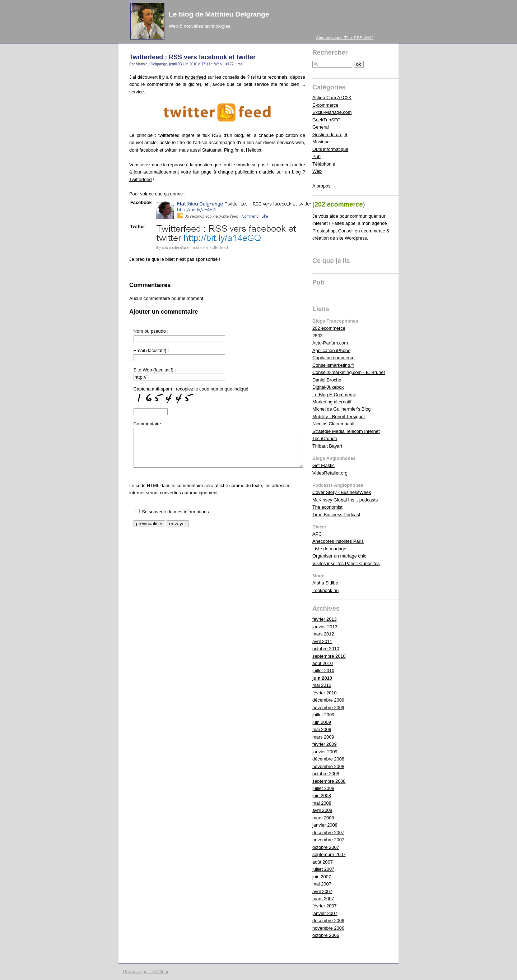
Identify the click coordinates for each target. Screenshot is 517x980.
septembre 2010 (329, 656)
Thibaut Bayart (327, 446)
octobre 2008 (326, 774)
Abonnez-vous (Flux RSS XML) (345, 38)
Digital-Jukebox (328, 387)
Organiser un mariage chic (339, 556)
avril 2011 (322, 641)
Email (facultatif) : (151, 350)
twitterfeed (195, 77)
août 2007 (323, 862)
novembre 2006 (328, 928)
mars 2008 (323, 818)
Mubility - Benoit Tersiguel (339, 417)
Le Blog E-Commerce (334, 395)
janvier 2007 (325, 913)
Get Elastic (323, 465)
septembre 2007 (329, 854)
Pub (316, 156)
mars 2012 (323, 634)
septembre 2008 (329, 781)
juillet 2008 (323, 788)
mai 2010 (322, 685)
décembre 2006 (328, 921)
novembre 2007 (328, 840)
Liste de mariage (329, 549)
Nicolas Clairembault (333, 424)
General (321, 127)
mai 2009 (322, 729)
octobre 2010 (326, 649)
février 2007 (325, 906)
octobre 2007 (326, 847)
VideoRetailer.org (330, 473)
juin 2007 (322, 877)
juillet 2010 (323, 671)
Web (218, 64)
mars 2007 (323, 899)
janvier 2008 (325, 825)
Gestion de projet (330, 135)
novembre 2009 (328, 708)
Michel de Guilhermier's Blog (341, 409)
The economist (327, 507)
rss (240, 64)
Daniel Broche (327, 380)
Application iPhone (331, 350)
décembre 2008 (328, 759)
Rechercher (330, 52)
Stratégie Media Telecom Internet (346, 431)
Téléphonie (324, 164)
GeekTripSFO (326, 120)
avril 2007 (322, 891)
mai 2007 (322, 884)
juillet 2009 (323, 715)
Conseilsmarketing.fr (333, 365)
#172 (229, 64)
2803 (317, 336)
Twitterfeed (141, 179)
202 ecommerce (329, 328)
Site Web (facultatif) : (155, 370)
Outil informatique (330, 149)
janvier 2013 (325, 627)
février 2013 (325, 619)
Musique (321, 142)
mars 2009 (323, 737)
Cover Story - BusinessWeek (342, 492)
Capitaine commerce (333, 358)
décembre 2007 (328, 833)
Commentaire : (149, 424)
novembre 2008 (328, 766)
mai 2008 (322, 803)
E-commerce (325, 105)
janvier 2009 (325, 752)
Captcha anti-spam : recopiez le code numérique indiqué (191, 396)
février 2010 (325, 693)
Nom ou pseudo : (151, 331)
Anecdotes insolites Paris (338, 541)
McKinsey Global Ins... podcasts (345, 500)
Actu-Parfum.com (330, 343)
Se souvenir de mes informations (175, 512)
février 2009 (325, 744)
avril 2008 (322, 810)
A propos (322, 186)
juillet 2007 (323, 869)
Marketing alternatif (332, 402)
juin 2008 (322, 796)
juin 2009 (322, 722)
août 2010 (323, 663)
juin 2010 (322, 678)
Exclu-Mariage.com (332, 112)
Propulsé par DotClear (146, 972)
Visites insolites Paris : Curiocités (346, 563)
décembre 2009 (328, 700)
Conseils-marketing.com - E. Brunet (349, 372)
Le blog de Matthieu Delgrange (219, 14)
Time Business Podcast (336, 515)
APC (317, 534)
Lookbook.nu (325, 590)
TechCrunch (325, 438)
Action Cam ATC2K (332, 98)
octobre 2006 (326, 935)
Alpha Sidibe (325, 583)
